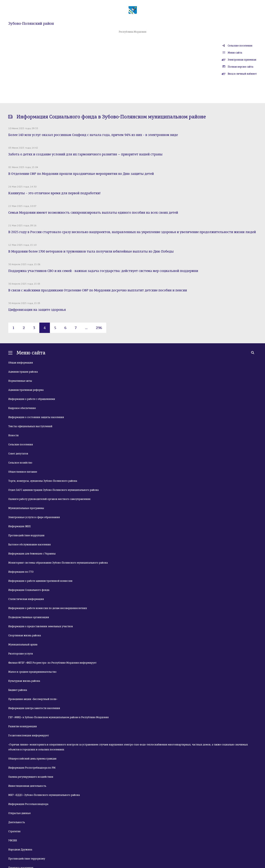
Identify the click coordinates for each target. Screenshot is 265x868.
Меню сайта (235, 53)
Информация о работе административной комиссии (40, 581)
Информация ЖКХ (19, 526)
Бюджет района (18, 690)
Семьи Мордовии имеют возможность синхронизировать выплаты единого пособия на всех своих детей (93, 213)
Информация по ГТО (21, 572)
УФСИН (13, 841)
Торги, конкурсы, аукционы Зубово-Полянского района (43, 481)
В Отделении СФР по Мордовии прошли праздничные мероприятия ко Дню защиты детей (81, 174)
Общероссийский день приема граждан (32, 759)
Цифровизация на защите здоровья (37, 310)
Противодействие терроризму (27, 859)
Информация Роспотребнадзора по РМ (32, 768)
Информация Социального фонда (29, 590)
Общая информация (21, 363)
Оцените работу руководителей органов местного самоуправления (49, 499)
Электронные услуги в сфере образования (34, 517)
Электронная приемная (242, 60)
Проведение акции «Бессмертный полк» (33, 699)
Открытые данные (19, 813)
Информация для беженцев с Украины (32, 554)
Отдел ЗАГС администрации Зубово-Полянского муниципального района (53, 490)
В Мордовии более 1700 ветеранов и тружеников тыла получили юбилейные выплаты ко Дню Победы (91, 251)
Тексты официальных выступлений (30, 426)
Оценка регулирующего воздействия (31, 777)
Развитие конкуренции (23, 726)
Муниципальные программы (26, 508)
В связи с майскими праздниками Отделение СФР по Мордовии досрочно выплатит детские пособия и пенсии (98, 290)
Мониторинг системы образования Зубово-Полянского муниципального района (58, 563)
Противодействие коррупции (26, 535)
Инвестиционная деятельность (27, 786)
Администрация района (23, 372)
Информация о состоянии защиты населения (36, 417)
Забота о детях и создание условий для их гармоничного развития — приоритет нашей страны (85, 154)
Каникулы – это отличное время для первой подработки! (54, 193)
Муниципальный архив (23, 645)
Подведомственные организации (29, 617)
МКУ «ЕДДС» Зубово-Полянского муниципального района (44, 795)
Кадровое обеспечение (22, 408)
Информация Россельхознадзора (28, 804)
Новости (13, 435)
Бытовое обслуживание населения (30, 545)
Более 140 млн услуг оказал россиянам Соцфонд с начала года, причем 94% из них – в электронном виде (93, 135)
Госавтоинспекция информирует (29, 736)
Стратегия (14, 831)
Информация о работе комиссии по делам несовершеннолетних (48, 608)
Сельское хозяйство (20, 463)
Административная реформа (26, 390)
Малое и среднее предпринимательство (32, 672)
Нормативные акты (20, 381)
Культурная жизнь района (24, 681)
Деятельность (17, 822)
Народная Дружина (20, 850)
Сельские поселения (240, 46)
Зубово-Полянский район (31, 24)
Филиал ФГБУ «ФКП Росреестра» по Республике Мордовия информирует (52, 663)
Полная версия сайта (240, 67)
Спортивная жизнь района (25, 635)
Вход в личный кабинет (242, 74)
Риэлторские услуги (21, 654)
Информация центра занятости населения (34, 708)
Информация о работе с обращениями (32, 399)
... (86, 328)
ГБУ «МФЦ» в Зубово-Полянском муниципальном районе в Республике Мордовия (58, 717)
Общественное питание (23, 472)
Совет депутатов (18, 454)
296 (99, 328)
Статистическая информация (26, 599)
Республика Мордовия (133, 32)
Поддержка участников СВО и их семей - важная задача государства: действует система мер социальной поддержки (103, 271)
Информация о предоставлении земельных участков (41, 626)
